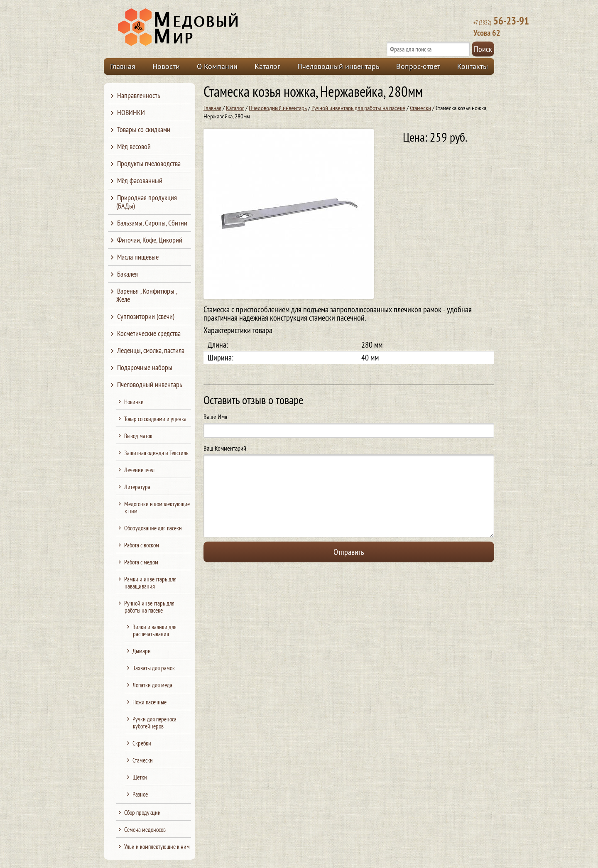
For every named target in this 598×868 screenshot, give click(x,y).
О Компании (217, 66)
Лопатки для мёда (152, 685)
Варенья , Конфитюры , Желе (147, 295)
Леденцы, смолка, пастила (151, 350)
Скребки (142, 743)
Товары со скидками (144, 129)
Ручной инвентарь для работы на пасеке (358, 108)
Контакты (473, 66)
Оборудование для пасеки (153, 528)
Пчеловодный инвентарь (338, 66)
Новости (166, 66)
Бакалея (127, 274)
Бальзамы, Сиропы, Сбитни (152, 223)
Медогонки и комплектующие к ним (157, 508)
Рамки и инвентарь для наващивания (150, 583)
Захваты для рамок (154, 668)
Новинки (134, 402)
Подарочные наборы (145, 367)
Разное (140, 794)
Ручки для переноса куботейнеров (154, 723)
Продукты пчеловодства (149, 163)
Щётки (140, 777)
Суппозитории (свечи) (146, 316)
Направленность (139, 95)
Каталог (267, 66)
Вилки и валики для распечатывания (154, 630)
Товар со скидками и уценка (155, 419)
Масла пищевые (138, 257)
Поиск (483, 49)
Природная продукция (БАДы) (147, 202)
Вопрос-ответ (418, 66)
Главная (123, 66)
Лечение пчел (139, 470)
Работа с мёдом (141, 562)
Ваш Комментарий (225, 448)
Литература (137, 487)
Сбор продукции (142, 813)
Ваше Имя (215, 417)
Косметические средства (149, 333)
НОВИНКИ (131, 112)
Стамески (420, 108)
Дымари (142, 651)
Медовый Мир (217, 27)
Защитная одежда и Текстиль (156, 453)
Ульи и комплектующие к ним (157, 847)
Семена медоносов (145, 830)
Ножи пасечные (149, 702)
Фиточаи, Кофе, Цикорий (150, 240)
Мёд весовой (134, 146)
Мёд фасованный (140, 180)
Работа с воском (142, 545)
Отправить (349, 552)
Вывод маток (138, 436)
